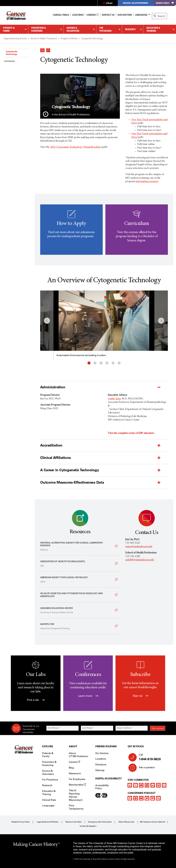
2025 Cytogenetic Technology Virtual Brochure (76, 147)
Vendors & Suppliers (88, 826)
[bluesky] (158, 785)
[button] (42, 49)
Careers (93, 15)
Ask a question (145, 769)
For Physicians (105, 29)
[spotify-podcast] (136, 798)
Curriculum (10, 61)
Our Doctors (125, 15)
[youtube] (141, 785)
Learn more (88, 696)
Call (151, 757)
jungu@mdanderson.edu (139, 547)
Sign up (140, 696)
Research (130, 29)
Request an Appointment (136, 3)
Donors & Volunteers (73, 29)
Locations (101, 759)
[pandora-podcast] (147, 798)
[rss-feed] (158, 798)
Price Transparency (76, 807)
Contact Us (108, 15)
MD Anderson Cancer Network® (153, 822)
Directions (101, 765)
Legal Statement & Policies (48, 822)
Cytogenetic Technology (12, 53)
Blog (71, 768)
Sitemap (100, 770)
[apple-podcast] (130, 798)
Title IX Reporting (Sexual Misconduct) (76, 795)
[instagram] (147, 785)
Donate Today (165, 3)
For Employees (77, 779)
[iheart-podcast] (153, 798)
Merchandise (77, 785)
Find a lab (36, 700)
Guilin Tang (114, 399)
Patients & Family (9, 29)
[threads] (164, 785)
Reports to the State (74, 822)
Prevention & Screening (39, 29)
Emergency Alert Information (100, 822)
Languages (141, 15)
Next (161, 321)
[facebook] (130, 785)
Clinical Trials (61, 15)
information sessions (147, 181)
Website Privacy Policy (21, 822)
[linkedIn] (153, 785)
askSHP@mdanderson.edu (140, 560)
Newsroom (75, 773)
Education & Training (153, 29)
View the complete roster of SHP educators (131, 433)
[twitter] (136, 785)
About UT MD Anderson (78, 755)
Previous (47, 321)
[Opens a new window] (80, 546)
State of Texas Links (126, 822)
